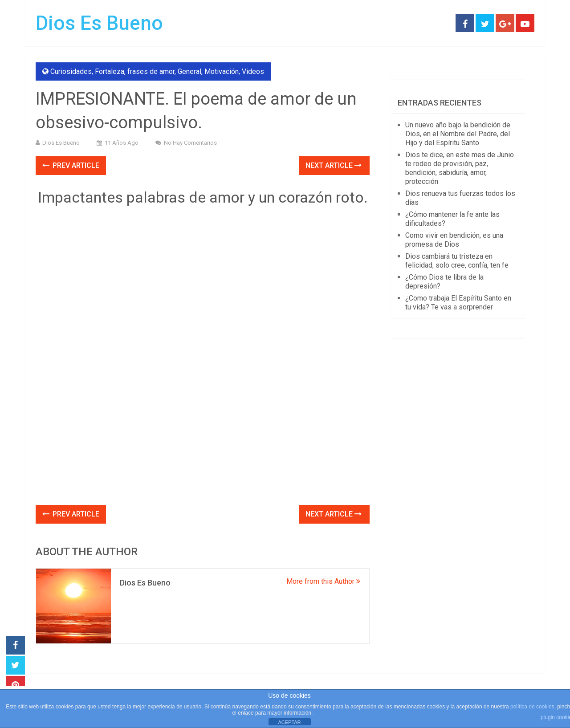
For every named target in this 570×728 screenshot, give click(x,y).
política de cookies (532, 707)
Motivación (222, 71)
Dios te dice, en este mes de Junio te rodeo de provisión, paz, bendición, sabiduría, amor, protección (460, 168)
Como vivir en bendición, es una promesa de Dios (454, 240)
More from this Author (323, 581)
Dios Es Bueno (99, 23)
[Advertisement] (203, 439)
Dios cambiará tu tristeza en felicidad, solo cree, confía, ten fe (457, 261)
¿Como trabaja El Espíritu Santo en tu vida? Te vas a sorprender (458, 303)
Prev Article (71, 165)
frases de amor (151, 71)
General (189, 71)
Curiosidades (71, 71)
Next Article (334, 165)
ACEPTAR (289, 722)
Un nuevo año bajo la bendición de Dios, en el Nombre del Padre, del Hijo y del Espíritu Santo (458, 134)
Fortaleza (110, 71)
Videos (253, 71)
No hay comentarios (190, 143)
